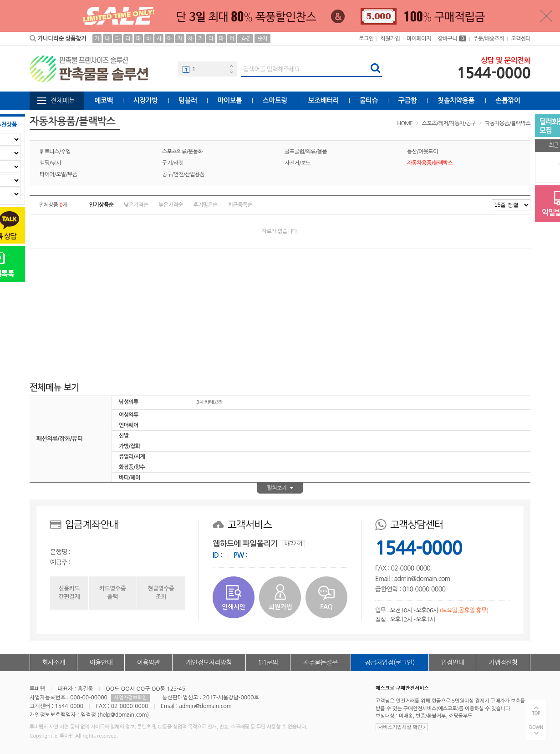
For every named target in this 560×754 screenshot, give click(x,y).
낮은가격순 (136, 205)
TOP (536, 713)
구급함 (408, 100)
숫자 (262, 39)
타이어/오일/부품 (59, 174)
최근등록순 (240, 205)
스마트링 (275, 100)
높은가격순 (171, 205)
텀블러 (188, 100)
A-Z (245, 39)
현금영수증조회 (161, 593)
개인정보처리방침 (209, 662)
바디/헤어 (130, 478)
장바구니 (452, 39)
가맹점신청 (503, 662)
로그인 (366, 39)
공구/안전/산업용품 (183, 174)
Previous (231, 66)
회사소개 (54, 662)
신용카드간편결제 (69, 593)
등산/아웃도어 (423, 152)
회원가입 (390, 39)
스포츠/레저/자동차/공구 (449, 123)
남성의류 (129, 402)
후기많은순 (205, 205)
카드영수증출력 (112, 593)
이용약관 (148, 662)
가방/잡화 (130, 446)
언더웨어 (129, 425)
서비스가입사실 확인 (402, 727)
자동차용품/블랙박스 (508, 123)
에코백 (104, 100)
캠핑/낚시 (50, 163)
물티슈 (369, 100)
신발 (124, 436)
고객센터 (521, 39)
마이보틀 (229, 100)
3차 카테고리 (209, 402)
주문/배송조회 (489, 39)
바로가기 (293, 544)
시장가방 (146, 100)
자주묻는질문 (320, 662)
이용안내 (101, 662)
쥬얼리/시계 (132, 457)
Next (231, 72)
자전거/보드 (298, 163)
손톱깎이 (508, 100)
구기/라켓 (173, 163)
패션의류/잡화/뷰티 (59, 439)
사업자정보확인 (130, 698)
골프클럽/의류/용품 (306, 152)
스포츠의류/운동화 (182, 152)
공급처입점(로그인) (389, 662)
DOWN (536, 727)
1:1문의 (268, 662)
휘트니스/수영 (55, 152)
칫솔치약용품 (456, 100)
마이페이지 (419, 39)
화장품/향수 (132, 467)
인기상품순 (101, 205)
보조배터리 (324, 100)
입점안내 (453, 662)
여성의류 (129, 415)
